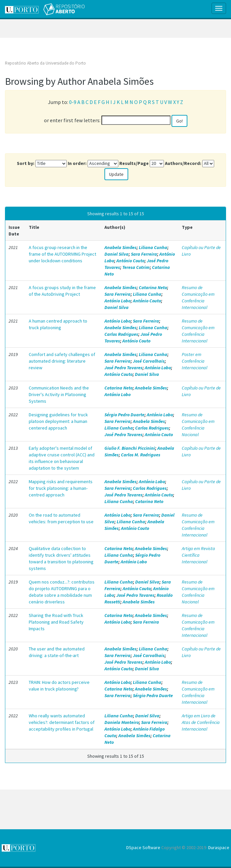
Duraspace (219, 847)
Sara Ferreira (144, 254)
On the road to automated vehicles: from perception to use (61, 518)
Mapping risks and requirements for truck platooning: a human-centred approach (61, 488)
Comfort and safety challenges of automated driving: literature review (62, 361)
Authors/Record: (183, 163)
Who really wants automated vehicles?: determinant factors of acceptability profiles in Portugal (62, 722)
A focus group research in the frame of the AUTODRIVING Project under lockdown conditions (62, 254)
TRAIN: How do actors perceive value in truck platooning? (59, 686)
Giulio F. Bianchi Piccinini (130, 448)
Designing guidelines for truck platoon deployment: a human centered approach (58, 421)
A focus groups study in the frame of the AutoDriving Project (62, 291)
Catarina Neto (153, 287)
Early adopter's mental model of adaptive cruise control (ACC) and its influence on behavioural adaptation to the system (62, 458)
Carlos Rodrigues (121, 334)
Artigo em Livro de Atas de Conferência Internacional (201, 722)
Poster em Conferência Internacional (194, 361)
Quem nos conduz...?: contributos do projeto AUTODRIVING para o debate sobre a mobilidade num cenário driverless (62, 592)
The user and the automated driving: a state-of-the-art (57, 652)
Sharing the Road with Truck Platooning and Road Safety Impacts (56, 622)
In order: (77, 163)
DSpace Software (143, 847)
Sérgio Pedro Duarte (124, 415)
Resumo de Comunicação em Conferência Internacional (198, 297)
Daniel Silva (116, 254)
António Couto (130, 261)
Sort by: (26, 163)
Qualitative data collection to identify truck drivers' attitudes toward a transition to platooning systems (61, 558)
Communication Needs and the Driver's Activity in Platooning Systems (59, 394)
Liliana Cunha (153, 247)
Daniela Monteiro (122, 722)
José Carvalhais (149, 361)
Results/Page (134, 163)
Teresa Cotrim (136, 267)
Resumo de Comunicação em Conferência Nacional (198, 425)
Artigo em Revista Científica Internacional (198, 555)
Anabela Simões (120, 247)
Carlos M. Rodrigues (141, 455)
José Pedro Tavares (123, 368)
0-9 (73, 102)
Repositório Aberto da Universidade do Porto (45, 63)
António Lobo (117, 301)
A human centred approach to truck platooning (58, 324)
